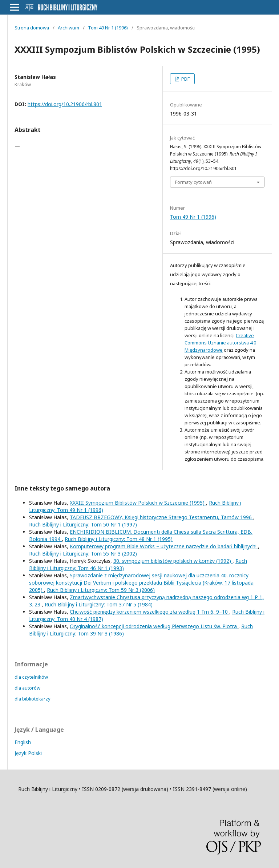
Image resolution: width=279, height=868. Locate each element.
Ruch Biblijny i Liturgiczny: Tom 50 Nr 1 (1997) (83, 524)
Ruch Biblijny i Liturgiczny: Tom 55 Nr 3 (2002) (83, 554)
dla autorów (27, 688)
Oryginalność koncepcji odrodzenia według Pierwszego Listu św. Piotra (154, 626)
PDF (185, 79)
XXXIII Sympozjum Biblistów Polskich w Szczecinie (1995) (138, 503)
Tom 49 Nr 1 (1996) (108, 28)
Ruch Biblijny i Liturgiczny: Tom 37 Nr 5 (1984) (99, 604)
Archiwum (68, 28)
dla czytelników (31, 677)
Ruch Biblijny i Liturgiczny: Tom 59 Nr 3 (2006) (101, 590)
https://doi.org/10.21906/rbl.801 (65, 104)
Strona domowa (32, 28)
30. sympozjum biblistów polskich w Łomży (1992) (173, 561)
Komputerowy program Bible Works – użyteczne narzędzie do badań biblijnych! (164, 546)
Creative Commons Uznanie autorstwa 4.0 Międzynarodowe (220, 343)
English (23, 742)
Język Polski (28, 753)
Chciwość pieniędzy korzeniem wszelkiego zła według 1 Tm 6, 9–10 (149, 612)
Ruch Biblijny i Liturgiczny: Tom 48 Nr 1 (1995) (119, 539)
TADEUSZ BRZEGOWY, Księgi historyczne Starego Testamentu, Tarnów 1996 (161, 517)
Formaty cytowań (193, 182)
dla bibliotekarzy (33, 699)
